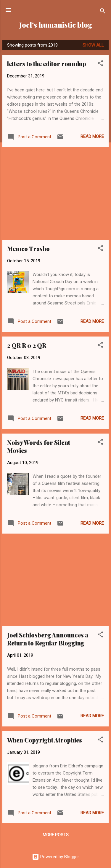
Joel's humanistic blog (56, 25)
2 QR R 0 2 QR (27, 345)
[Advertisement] (55, 193)
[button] (100, 64)
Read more (92, 137)
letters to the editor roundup (47, 64)
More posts (56, 835)
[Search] (103, 12)
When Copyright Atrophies (45, 740)
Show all (93, 45)
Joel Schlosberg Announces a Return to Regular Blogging (48, 639)
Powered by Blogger (55, 857)
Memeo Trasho (28, 249)
